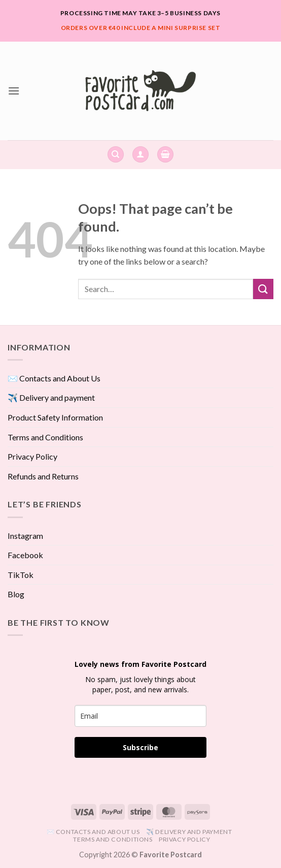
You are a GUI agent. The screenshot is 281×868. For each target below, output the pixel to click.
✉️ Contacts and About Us (54, 378)
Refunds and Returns (43, 476)
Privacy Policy (32, 456)
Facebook (25, 555)
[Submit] (263, 289)
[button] (14, 91)
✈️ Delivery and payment (51, 397)
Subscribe (140, 747)
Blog (16, 594)
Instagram (25, 536)
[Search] (116, 155)
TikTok (21, 575)
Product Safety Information (55, 417)
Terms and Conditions (45, 437)
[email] (140, 716)
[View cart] (165, 155)
